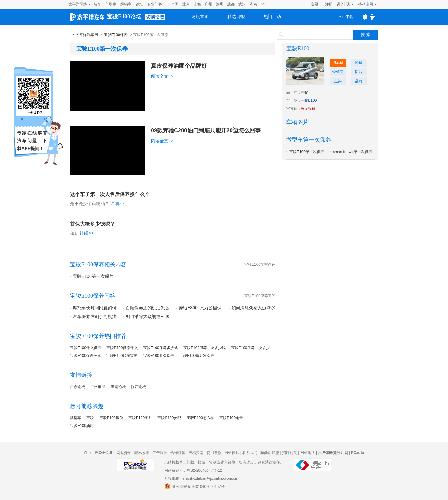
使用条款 (214, 453)
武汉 (242, 4)
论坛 (139, 4)
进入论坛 (344, 4)
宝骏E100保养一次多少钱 (204, 348)
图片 (359, 72)
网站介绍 (124, 453)
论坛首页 (200, 17)
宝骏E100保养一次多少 (250, 348)
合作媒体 (178, 453)
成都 (231, 4)
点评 (338, 81)
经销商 (126, 4)
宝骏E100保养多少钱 (161, 348)
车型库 (111, 4)
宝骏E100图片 (140, 418)
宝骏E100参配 (169, 418)
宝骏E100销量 (231, 418)
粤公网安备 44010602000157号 (194, 486)
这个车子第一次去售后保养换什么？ (110, 194)
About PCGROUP (99, 453)
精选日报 (236, 17)
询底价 (338, 63)
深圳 (220, 4)
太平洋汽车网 (87, 35)
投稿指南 (196, 453)
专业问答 (155, 4)
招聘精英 (290, 453)
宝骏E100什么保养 (86, 348)
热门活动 (272, 17)
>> (263, 4)
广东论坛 (77, 387)
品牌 (359, 81)
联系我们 (250, 453)
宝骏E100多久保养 (159, 356)
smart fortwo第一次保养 (352, 152)
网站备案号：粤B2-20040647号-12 (193, 470)
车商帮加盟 (270, 453)
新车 (97, 4)
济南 (253, 4)
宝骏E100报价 (111, 418)
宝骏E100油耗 (82, 426)
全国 (175, 4)
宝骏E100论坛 (124, 16)
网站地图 (308, 453)
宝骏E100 (298, 49)
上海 (197, 4)
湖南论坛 (118, 387)
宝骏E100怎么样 (200, 418)
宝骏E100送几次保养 (197, 356)
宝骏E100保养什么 (122, 348)
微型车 (76, 418)
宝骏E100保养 (116, 35)
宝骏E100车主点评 (260, 264)
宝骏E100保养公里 (86, 356)
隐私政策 (142, 453)
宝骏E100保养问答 (260, 296)
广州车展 (98, 387)
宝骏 (90, 418)
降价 (359, 63)
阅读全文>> (162, 76)
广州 (208, 4)
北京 (186, 4)
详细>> (117, 203)
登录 (315, 4)
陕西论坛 (138, 387)
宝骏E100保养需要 (122, 356)
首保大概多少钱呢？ (92, 224)
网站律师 (232, 453)
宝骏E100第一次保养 (93, 276)
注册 (329, 4)
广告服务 (160, 453)
